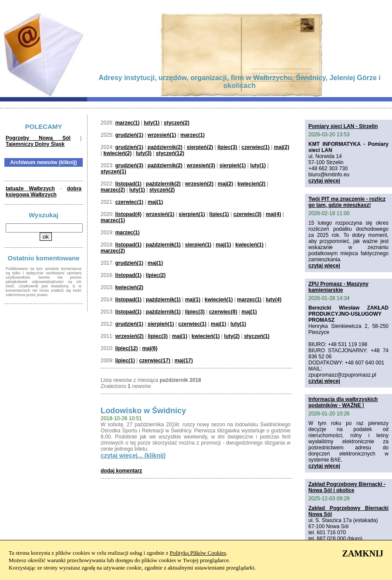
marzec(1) (127, 123)
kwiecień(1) (249, 245)
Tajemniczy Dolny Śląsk (35, 144)
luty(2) (232, 336)
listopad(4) (128, 214)
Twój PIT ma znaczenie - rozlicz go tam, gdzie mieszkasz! (347, 202)
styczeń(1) (113, 172)
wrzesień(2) (199, 184)
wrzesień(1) (162, 135)
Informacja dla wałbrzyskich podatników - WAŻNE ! (343, 402)
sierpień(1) (233, 165)
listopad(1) (128, 184)
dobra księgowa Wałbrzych (44, 192)
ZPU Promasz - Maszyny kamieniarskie (338, 287)
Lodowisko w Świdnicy (143, 411)
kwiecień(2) (117, 153)
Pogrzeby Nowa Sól (38, 138)
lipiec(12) (126, 348)
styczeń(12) (170, 153)
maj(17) (184, 361)
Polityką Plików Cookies (198, 553)
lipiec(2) (156, 275)
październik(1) (163, 245)
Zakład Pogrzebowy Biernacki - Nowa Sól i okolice (347, 487)
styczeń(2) (177, 123)
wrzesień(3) (201, 165)
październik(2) (165, 147)
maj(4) (273, 214)
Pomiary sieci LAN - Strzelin (343, 126)
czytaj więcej (324, 181)
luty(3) (144, 153)
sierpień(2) (200, 147)
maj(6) (150, 348)
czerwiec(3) (248, 214)
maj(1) (155, 202)
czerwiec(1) (255, 147)
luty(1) (152, 123)
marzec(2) (113, 190)
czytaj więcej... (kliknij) (133, 455)
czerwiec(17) (155, 361)
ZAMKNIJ (363, 553)
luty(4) (274, 300)
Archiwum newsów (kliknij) (43, 162)
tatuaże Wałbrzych (30, 189)
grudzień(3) (129, 165)
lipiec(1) (219, 214)
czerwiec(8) (223, 312)
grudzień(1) (129, 135)
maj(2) (282, 147)
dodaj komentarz (121, 471)
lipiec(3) (227, 147)
